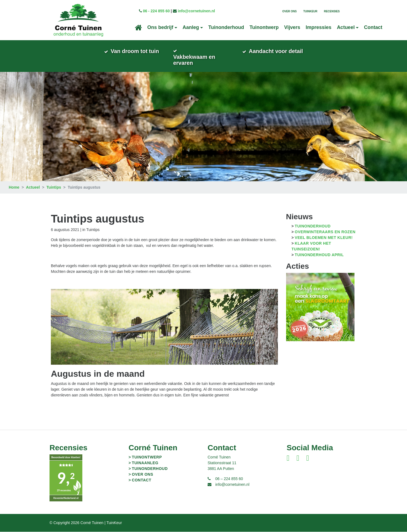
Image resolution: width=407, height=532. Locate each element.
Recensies (332, 11)
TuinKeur (310, 11)
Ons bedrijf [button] (160, 27)
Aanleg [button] (191, 27)
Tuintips (54, 188)
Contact (373, 27)
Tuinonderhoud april (319, 255)
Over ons (290, 11)
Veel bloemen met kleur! (324, 238)
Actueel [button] (346, 27)
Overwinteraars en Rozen (325, 232)
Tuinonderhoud (226, 27)
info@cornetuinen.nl (196, 11)
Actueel (33, 188)
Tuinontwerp (264, 27)
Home (14, 188)
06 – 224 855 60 (229, 479)
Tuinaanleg (145, 463)
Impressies (319, 27)
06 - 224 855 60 (156, 11)
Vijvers (292, 27)
